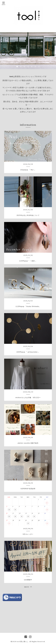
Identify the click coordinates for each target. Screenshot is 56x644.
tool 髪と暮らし (22, 641)
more (28, 587)
